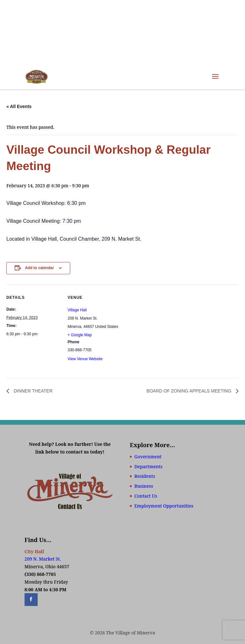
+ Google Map (80, 335)
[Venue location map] (163, 329)
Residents (145, 476)
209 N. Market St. (43, 559)
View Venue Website (85, 359)
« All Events (19, 106)
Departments (148, 466)
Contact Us (146, 496)
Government (148, 457)
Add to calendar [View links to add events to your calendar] (39, 268)
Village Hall (77, 310)
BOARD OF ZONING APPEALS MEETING (189, 391)
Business (144, 486)
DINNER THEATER (33, 391)
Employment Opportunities (164, 506)
